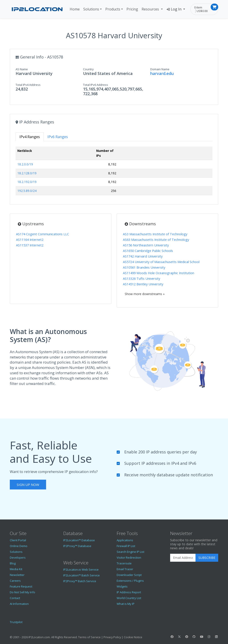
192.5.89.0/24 (27, 191)
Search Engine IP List (130, 552)
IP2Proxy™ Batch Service (80, 581)
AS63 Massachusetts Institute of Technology (156, 240)
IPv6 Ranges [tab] (58, 137)
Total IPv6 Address (96, 85)
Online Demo (19, 546)
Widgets (122, 586)
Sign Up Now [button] (28, 485)
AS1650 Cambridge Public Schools (148, 251)
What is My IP (126, 604)
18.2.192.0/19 (27, 182)
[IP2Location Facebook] (172, 637)
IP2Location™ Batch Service (81, 575)
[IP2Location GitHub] (194, 637)
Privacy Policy (112, 637)
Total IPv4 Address (28, 85)
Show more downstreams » (145, 294)
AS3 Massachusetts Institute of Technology (155, 234)
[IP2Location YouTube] (202, 637)
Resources (151, 9)
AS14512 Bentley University (143, 284)
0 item (198, 7)
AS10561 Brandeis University (144, 267)
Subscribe (207, 558)
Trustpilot (16, 622)
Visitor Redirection (129, 557)
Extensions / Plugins (130, 581)
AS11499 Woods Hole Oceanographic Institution (159, 273)
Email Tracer (125, 569)
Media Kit (16, 569)
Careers (15, 581)
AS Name (22, 69)
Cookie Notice (133, 637)
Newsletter (17, 575)
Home (75, 9)
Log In (174, 9)
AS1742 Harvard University (143, 256)
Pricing (132, 9)
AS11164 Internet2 (30, 240)
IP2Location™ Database (79, 540)
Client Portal (18, 540)
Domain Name (160, 69)
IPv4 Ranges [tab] (30, 137)
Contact (15, 598)
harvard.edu (162, 73)
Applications (125, 540)
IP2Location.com (39, 637)
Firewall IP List (126, 546)
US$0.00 (202, 11)
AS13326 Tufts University (141, 279)
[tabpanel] (114, 173)
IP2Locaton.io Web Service (81, 570)
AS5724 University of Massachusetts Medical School (161, 262)
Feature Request (21, 586)
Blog (13, 563)
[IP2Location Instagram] (209, 637)
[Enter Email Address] (183, 558)
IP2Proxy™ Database (77, 546)
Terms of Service (89, 637)
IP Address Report (129, 592)
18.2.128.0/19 (27, 173)
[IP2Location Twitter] (179, 637)
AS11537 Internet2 (30, 245)
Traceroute (124, 563)
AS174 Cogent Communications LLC (43, 234)
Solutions (91, 9)
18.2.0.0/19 (25, 164)
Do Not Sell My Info (22, 592)
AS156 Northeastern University (146, 245)
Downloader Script (129, 575)
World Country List (129, 598)
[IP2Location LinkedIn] (216, 637)
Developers (18, 557)
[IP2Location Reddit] (187, 637)
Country (88, 69)
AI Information (19, 604)
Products (113, 9)
